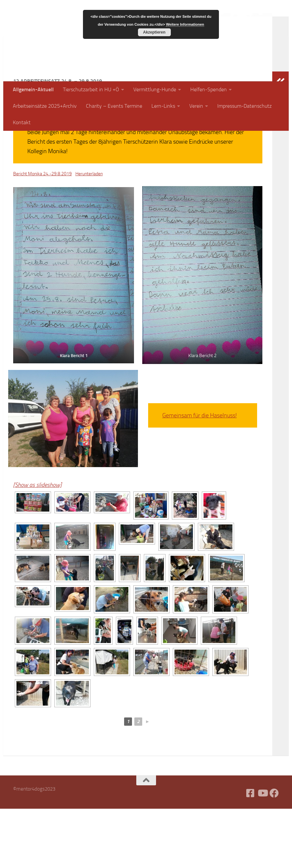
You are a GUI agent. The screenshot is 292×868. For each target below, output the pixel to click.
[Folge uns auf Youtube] (262, 853)
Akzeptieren (154, 32)
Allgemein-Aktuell (33, 89)
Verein (196, 106)
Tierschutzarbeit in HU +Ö (91, 89)
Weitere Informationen (185, 24)
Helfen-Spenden (209, 89)
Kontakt (22, 122)
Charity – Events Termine (114, 106)
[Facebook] (251, 853)
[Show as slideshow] (37, 544)
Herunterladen (89, 233)
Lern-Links (163, 106)
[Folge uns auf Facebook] (274, 853)
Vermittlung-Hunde (155, 89)
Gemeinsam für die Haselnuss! (199, 475)
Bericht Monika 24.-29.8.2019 (42, 233)
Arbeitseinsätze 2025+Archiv (45, 106)
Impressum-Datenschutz (244, 106)
